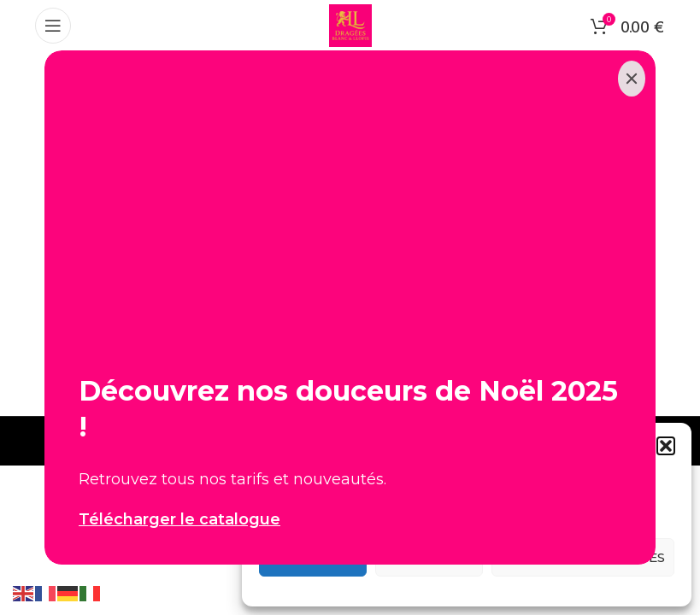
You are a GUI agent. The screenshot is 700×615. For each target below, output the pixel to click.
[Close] (632, 79)
